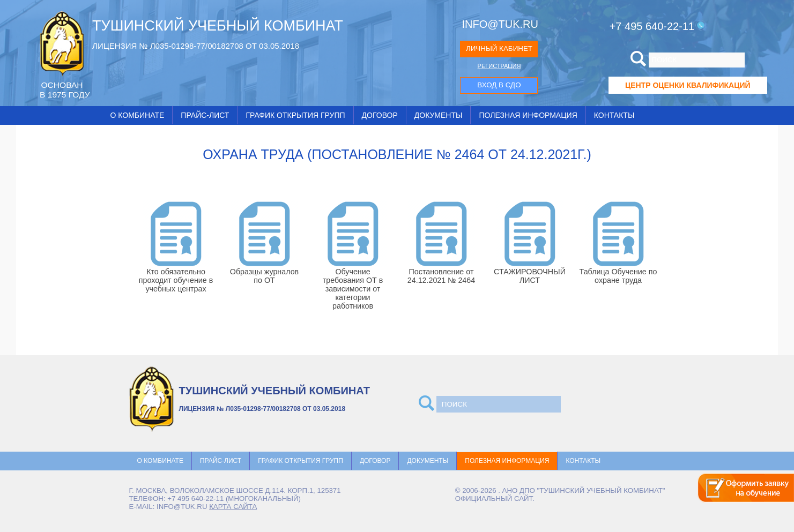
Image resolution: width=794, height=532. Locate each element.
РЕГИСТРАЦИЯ (499, 66)
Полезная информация (528, 115)
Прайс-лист (205, 115)
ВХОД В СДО (499, 85)
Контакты (614, 115)
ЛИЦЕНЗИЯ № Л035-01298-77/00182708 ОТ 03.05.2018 (196, 46)
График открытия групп (295, 115)
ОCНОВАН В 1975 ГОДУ (65, 90)
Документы (439, 115)
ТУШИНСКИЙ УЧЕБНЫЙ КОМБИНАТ (218, 26)
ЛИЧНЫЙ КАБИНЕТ (499, 48)
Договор (380, 115)
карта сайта (233, 507)
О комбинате (138, 115)
